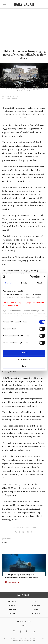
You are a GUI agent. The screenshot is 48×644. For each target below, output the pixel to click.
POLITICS (12, 602)
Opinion (36, 614)
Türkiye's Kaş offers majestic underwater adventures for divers (22, 576)
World (12, 606)
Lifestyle (12, 610)
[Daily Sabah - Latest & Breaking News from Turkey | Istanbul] (24, 4)
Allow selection (24, 359)
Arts (36, 610)
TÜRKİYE (36, 602)
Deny (24, 366)
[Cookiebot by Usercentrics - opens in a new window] (30, 277)
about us (23, 638)
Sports (12, 614)
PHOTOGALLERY (14, 582)
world (5, 542)
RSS (43, 638)
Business (36, 606)
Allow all (24, 353)
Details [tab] (24, 283)
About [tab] (39, 283)
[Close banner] (45, 277)
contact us (34, 638)
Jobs (6, 638)
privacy (14, 638)
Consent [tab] (9, 283)
